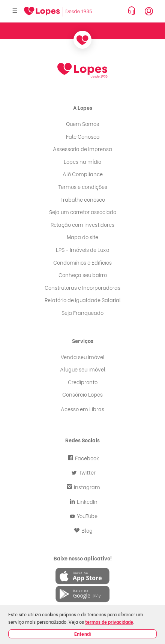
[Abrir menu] (15, 11)
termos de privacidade (109, 622)
